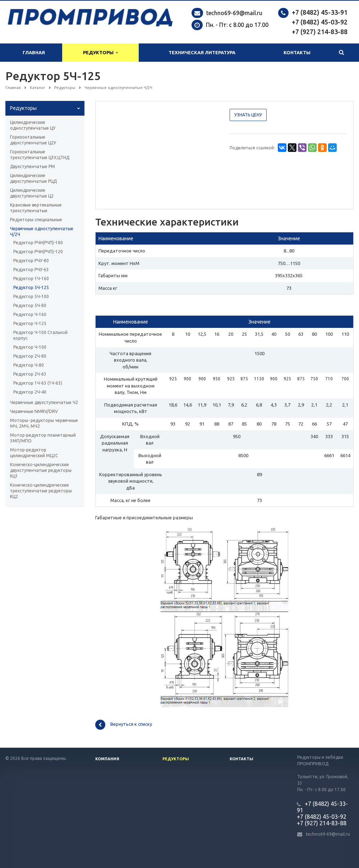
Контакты (297, 52)
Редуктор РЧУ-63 (31, 270)
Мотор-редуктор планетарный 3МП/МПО (43, 438)
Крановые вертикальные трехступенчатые (36, 208)
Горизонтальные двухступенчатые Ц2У (33, 140)
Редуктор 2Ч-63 (30, 374)
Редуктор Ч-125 (30, 323)
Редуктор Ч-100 (30, 347)
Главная (34, 52)
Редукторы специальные (36, 220)
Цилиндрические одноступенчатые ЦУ (33, 125)
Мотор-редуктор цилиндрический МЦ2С (34, 453)
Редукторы (100, 53)
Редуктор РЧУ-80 (31, 261)
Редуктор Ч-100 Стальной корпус (40, 335)
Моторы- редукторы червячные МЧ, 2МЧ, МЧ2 (44, 423)
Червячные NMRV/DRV (34, 411)
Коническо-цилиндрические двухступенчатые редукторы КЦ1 (41, 470)
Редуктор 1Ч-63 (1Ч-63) (38, 383)
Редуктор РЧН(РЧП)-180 (38, 243)
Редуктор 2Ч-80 (30, 356)
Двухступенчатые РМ (33, 166)
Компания (107, 759)
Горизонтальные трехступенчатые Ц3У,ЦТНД (40, 155)
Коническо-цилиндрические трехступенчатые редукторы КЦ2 (41, 491)
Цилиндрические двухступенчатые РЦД (33, 178)
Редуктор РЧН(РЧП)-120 (38, 252)
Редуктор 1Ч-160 (31, 278)
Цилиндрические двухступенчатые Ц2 (32, 193)
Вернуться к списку (124, 725)
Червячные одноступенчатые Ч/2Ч (42, 231)
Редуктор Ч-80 (29, 365)
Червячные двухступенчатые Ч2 (44, 402)
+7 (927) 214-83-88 (320, 32)
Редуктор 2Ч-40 (30, 392)
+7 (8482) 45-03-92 (320, 22)
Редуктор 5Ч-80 (30, 305)
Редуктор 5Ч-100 (31, 296)
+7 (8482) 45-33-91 (320, 12)
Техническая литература (202, 52)
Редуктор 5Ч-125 (31, 287)
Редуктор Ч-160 (30, 314)
